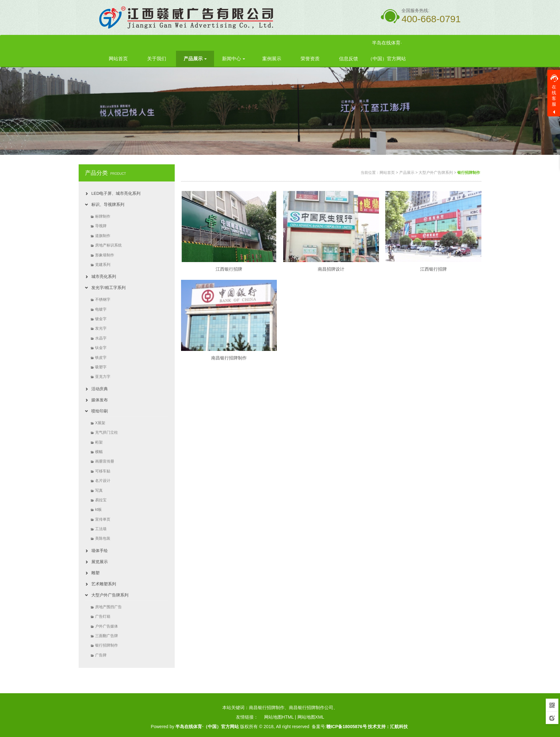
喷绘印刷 (100, 411)
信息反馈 (348, 59)
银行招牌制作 (107, 645)
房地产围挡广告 (108, 607)
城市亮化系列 (104, 276)
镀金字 (101, 319)
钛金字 (101, 348)
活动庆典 (100, 389)
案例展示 (272, 59)
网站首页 (118, 59)
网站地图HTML (279, 717)
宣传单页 (103, 519)
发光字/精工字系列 (108, 288)
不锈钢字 (103, 299)
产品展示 (195, 59)
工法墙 (101, 529)
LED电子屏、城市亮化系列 (116, 193)
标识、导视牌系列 (108, 204)
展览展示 (100, 562)
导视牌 (101, 226)
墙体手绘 (100, 551)
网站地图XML (311, 717)
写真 (99, 490)
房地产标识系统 (108, 245)
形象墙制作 (105, 255)
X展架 (100, 423)
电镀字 (101, 309)
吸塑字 (101, 367)
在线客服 (554, 91)
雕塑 (95, 573)
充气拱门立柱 (107, 432)
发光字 (101, 328)
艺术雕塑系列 (104, 584)
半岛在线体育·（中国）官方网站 (387, 51)
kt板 (98, 510)
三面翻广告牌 (107, 636)
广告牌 (101, 655)
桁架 (99, 442)
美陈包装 (103, 538)
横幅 (99, 452)
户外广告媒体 (107, 626)
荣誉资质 (310, 59)
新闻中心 (234, 59)
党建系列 (103, 265)
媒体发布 (100, 400)
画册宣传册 (105, 461)
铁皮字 (101, 358)
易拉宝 (101, 500)
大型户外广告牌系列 (110, 595)
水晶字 (101, 338)
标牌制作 (103, 216)
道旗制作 (103, 236)
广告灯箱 (103, 616)
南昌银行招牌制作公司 (311, 707)
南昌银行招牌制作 (267, 707)
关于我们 (157, 59)
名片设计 (103, 481)
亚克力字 (103, 377)
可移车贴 (103, 471)
